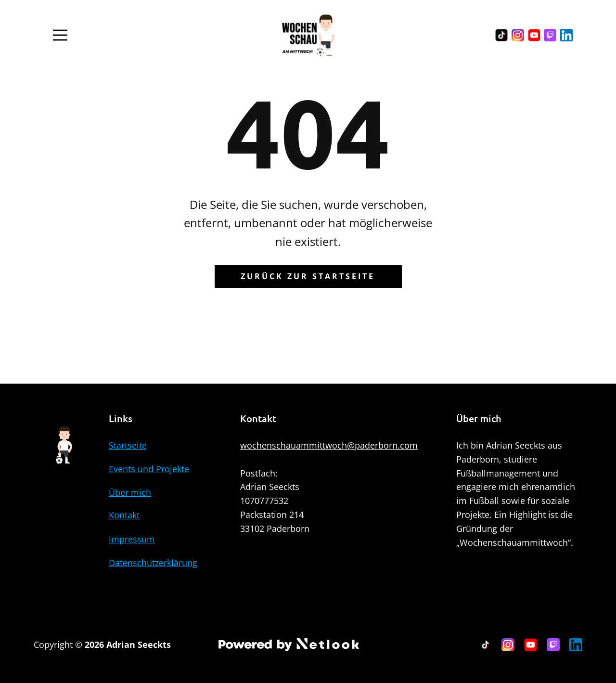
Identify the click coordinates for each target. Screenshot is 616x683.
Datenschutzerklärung (153, 563)
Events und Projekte (149, 469)
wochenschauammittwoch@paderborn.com (329, 445)
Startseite (128, 445)
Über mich (130, 492)
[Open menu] (60, 35)
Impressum (132, 539)
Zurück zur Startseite (308, 276)
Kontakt (124, 515)
